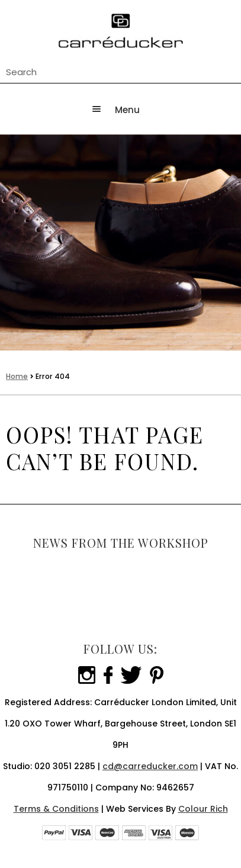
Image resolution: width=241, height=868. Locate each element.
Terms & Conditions (56, 809)
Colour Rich (203, 809)
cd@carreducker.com (150, 766)
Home (17, 376)
